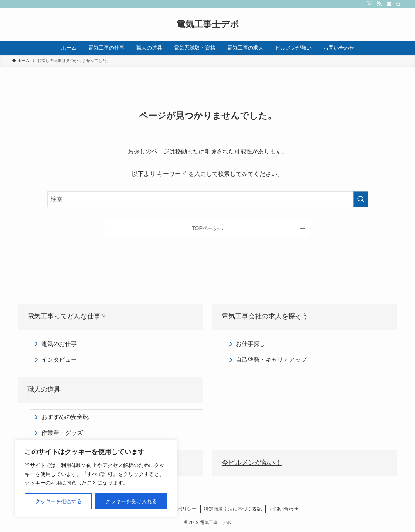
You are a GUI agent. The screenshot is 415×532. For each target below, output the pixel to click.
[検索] (398, 4)
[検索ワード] (208, 199)
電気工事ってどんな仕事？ (67, 316)
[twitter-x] (370, 4)
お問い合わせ (284, 509)
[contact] (389, 4)
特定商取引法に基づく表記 (233, 509)
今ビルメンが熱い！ (252, 463)
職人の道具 (44, 389)
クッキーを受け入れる (131, 501)
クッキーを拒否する (58, 501)
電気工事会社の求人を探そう (265, 316)
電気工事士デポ (208, 24)
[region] (96, 478)
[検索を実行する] (361, 199)
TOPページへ (207, 228)
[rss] (379, 4)
